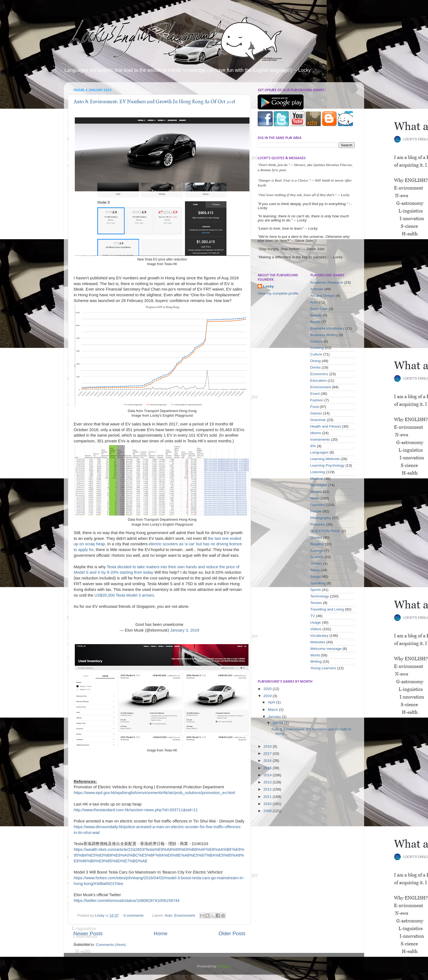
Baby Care (319, 309)
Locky (100, 915)
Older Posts (232, 933)
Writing (316, 661)
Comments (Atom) (111, 945)
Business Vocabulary (327, 328)
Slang (315, 570)
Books (316, 322)
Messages (319, 485)
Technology (320, 596)
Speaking (318, 583)
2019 (268, 696)
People (316, 511)
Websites (318, 642)
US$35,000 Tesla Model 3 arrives (124, 595)
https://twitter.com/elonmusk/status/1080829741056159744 (127, 901)
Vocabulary (319, 636)
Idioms (316, 433)
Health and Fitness (326, 426)
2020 (268, 689)
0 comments (133, 915)
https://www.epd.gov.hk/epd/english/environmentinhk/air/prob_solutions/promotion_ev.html (154, 793)
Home (160, 933)
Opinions (318, 505)
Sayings (317, 551)
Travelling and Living (327, 609)
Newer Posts (88, 933)
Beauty (316, 315)
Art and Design (323, 296)
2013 (268, 782)
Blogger (224, 966)
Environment (185, 915)
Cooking (317, 348)
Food (315, 407)
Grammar (318, 420)
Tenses (316, 603)
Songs (316, 577)
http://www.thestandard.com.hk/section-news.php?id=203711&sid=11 (136, 810)
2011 (268, 797)
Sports (316, 590)
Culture (316, 354)
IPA (313, 446)
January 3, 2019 (185, 630)
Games (316, 413)
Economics (319, 374)
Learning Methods (325, 459)
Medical (317, 479)
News (315, 498)
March (273, 710)
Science (317, 557)
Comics (316, 341)
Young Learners (323, 668)
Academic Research (327, 282)
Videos (316, 629)
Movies (316, 492)
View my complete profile (278, 293)
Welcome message (326, 649)
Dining (316, 361)
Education (319, 381)
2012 (268, 789)
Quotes (316, 538)
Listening (318, 472)
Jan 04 (278, 723)
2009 (268, 811)
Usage (316, 622)
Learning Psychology (327, 465)
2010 (268, 804)
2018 (268, 746)
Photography (321, 518)
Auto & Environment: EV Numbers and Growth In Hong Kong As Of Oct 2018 (154, 102)
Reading (317, 544)
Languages (319, 452)
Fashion (317, 400)
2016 (268, 761)
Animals (317, 289)
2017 (268, 753)
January (275, 717)
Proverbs (318, 524)
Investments (320, 439)
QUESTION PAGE (326, 531)
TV (313, 616)
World (315, 655)
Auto (168, 915)
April (272, 702)
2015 (268, 768)
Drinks (316, 367)
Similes (316, 563)
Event (315, 394)
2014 (268, 775)
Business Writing (324, 335)
